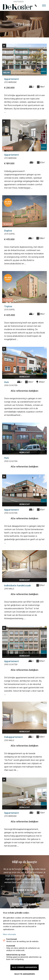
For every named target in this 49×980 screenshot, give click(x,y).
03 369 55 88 (36, 5)
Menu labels (44, 5)
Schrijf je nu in (24, 890)
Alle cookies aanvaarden (24, 967)
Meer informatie (10, 934)
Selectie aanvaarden (24, 974)
